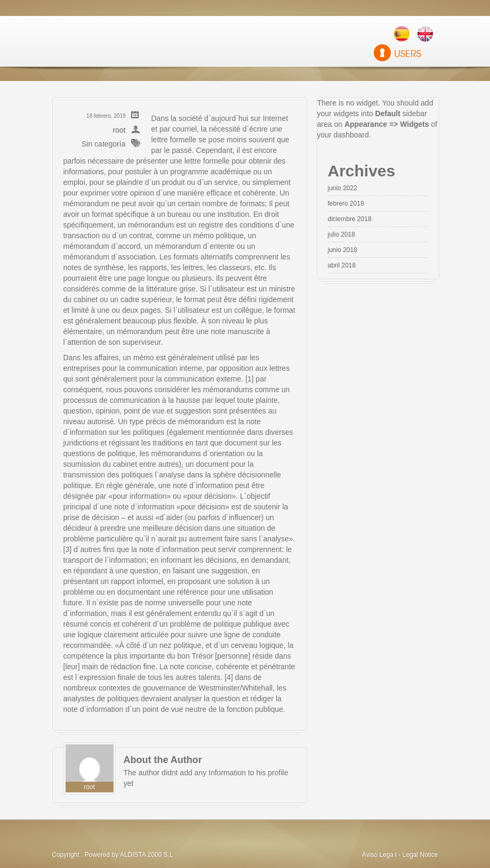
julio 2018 (342, 234)
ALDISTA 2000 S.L (147, 855)
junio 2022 (343, 188)
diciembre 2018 (350, 219)
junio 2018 (343, 250)
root (119, 130)
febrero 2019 (346, 204)
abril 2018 (342, 265)
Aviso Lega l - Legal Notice (400, 855)
